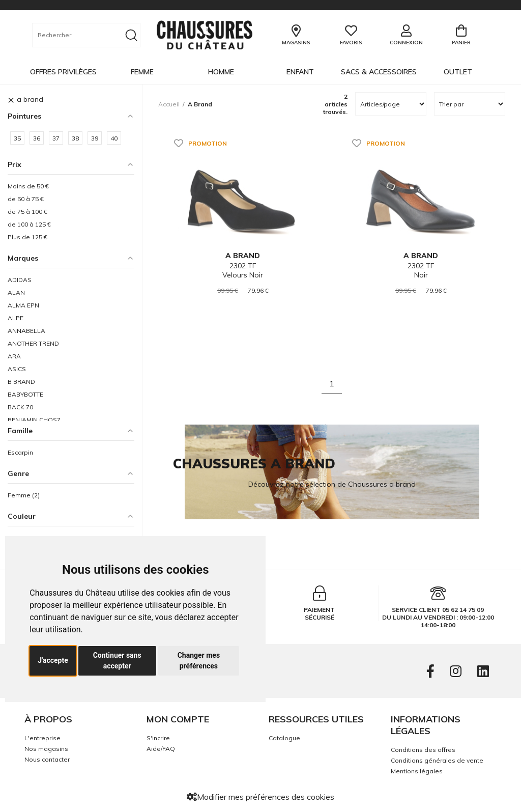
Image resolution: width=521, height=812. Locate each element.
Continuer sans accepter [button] (117, 661)
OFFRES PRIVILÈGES (63, 72)
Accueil (169, 104)
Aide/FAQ (161, 749)
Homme (221, 72)
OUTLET (458, 72)
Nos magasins (46, 749)
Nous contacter (47, 759)
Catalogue (284, 738)
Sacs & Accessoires (379, 72)
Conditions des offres (423, 750)
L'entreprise (42, 738)
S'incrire (158, 738)
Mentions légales (417, 771)
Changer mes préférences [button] (199, 661)
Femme (142, 72)
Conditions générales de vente (437, 760)
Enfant (300, 72)
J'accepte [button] (53, 660)
